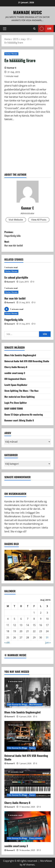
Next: (27, 244)
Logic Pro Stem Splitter (16, 403)
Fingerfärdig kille (14, 320)
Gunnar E (12, 68)
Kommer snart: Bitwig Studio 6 (19, 420)
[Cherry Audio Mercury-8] (27, 783)
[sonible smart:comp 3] (27, 827)
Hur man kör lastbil (15, 298)
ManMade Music (28, 12)
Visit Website (16, 220)
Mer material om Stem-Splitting (20, 397)
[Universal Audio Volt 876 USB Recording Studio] (27, 736)
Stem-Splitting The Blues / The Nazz (21, 391)
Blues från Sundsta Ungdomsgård (20, 355)
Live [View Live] (45, 29)
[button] (5, 28)
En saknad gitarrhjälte (16, 277)
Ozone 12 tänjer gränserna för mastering (24, 414)
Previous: (27, 234)
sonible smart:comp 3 (15, 373)
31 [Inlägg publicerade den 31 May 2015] (47, 638)
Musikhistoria (35, 705)
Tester (32, 748)
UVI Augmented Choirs (15, 379)
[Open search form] (34, 29)
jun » (48, 642)
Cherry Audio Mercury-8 (16, 367)
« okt (7, 642)
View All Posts (39, 220)
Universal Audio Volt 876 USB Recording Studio (27, 361)
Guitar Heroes (11, 54)
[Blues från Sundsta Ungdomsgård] (27, 693)
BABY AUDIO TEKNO (14, 408)
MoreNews (46, 861)
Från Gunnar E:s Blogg (17, 705)
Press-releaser (36, 838)
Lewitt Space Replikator (16, 385)
